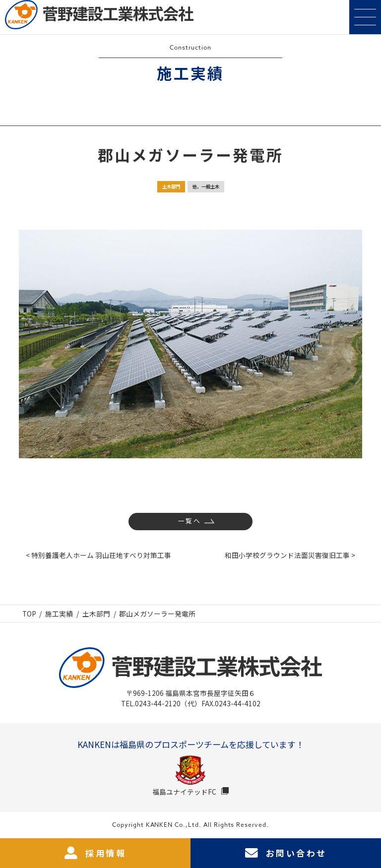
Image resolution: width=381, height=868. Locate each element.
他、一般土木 (206, 186)
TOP (29, 614)
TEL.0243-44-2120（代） (161, 703)
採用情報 (95, 853)
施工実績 (59, 614)
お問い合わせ (286, 853)
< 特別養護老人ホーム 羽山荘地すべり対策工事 (98, 555)
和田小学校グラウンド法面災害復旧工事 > (290, 555)
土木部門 (171, 186)
